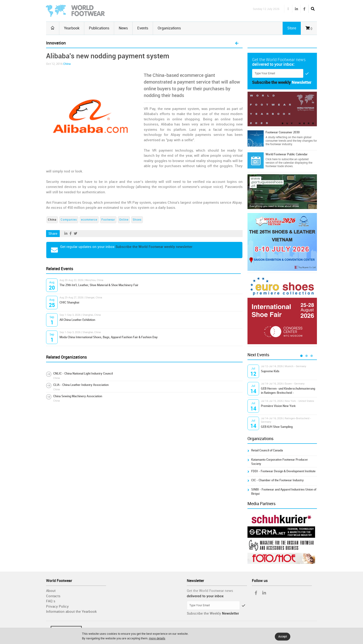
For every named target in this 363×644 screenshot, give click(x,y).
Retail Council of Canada (267, 450)
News (123, 28)
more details (157, 638)
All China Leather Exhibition (77, 320)
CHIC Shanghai (69, 302)
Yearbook (72, 28)
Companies (69, 220)
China (67, 64)
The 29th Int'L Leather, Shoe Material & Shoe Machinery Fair (99, 285)
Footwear (108, 220)
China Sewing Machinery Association (78, 396)
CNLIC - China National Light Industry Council (83, 374)
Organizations (169, 28)
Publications (99, 28)
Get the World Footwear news (210, 591)
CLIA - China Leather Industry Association (81, 385)
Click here (272, 159)
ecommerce (89, 220)
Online (124, 220)
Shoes (137, 220)
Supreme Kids (270, 371)
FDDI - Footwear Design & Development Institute (283, 471)
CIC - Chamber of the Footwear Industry (277, 480)
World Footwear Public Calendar (287, 154)
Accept (283, 637)
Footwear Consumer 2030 (283, 132)
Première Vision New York (278, 406)
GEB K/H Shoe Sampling (277, 427)
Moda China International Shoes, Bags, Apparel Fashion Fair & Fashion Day (109, 337)
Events (143, 28)
